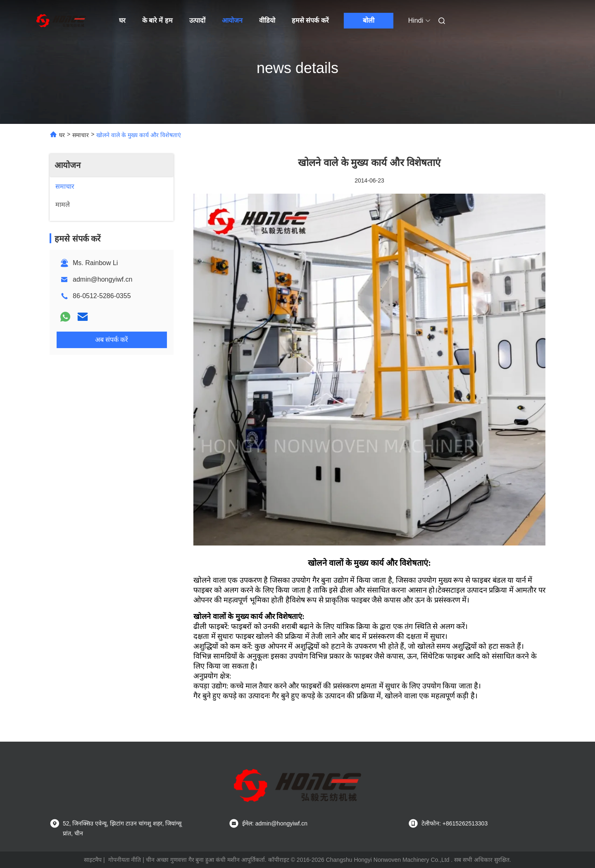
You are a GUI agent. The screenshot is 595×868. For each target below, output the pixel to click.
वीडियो (267, 20)
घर (122, 20)
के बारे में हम (157, 20)
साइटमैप (93, 860)
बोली (369, 20)
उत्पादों (197, 20)
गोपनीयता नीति (125, 860)
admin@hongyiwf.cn (102, 279)
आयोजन (232, 20)
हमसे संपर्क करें (310, 20)
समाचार (81, 135)
